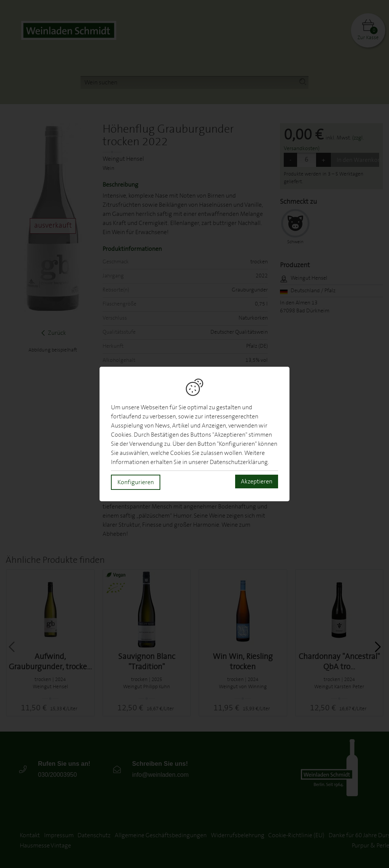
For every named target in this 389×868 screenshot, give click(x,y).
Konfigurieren (136, 482)
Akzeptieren (257, 482)
